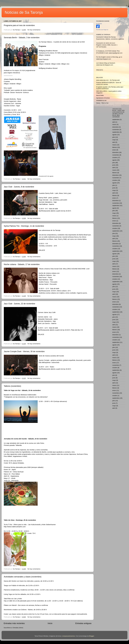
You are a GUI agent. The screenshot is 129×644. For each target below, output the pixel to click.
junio (114, 165)
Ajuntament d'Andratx (103, 98)
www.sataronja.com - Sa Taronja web (108, 80)
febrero (115, 147)
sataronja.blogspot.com (104, 59)
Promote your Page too (102, 30)
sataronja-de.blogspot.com (105, 65)
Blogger (92, 636)
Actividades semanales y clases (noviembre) (23, 577)
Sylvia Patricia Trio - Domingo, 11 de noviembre (24, 226)
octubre (115, 157)
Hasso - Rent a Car (102, 103)
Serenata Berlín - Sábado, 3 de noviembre (22, 38)
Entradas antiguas (83, 623)
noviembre (116, 130)
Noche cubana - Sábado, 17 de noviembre (22, 264)
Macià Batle (100, 95)
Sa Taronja (99, 24)
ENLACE (42, 250)
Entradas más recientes (14, 623)
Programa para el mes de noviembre (19, 25)
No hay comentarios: (34, 30)
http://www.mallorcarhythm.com (15, 527)
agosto (115, 135)
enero (114, 150)
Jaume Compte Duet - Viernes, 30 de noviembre (24, 351)
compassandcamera (69, 636)
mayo (114, 140)
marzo (114, 124)
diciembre (116, 127)
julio (114, 137)
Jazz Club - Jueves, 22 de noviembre (19, 304)
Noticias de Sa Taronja (24, 12)
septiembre (116, 120)
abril (114, 122)
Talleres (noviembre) (12, 386)
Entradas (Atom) (18, 628)
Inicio (50, 623)
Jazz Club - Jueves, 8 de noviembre (19, 187)
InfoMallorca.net (101, 100)
